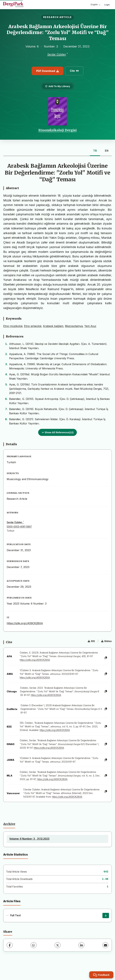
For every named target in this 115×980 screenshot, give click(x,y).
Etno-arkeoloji (33, 326)
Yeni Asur (90, 326)
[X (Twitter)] (58, 945)
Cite (74, 71)
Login (107, 5)
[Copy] (106, 658)
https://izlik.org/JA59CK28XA (25, 623)
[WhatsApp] (34, 945)
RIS (91, 641)
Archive (9, 824)
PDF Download (48, 71)
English (96, 5)
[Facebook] (10, 945)
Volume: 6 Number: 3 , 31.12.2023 (29, 839)
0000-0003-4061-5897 (19, 527)
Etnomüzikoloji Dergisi (58, 130)
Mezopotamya (74, 326)
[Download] (106, 915)
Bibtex (106, 641)
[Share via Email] (105, 945)
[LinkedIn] (81, 945)
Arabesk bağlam (53, 326)
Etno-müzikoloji (13, 326)
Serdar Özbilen (57, 54)
